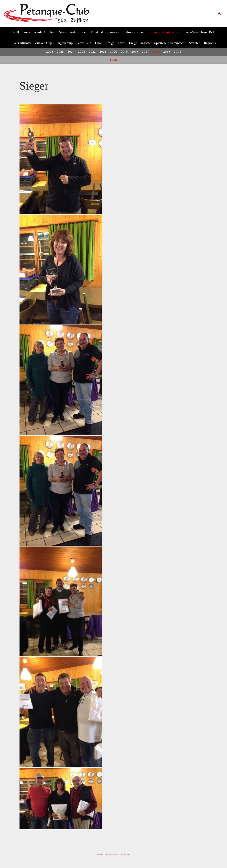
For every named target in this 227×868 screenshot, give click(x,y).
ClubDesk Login (126, 854)
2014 (177, 52)
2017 (145, 52)
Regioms (210, 43)
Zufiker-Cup (43, 43)
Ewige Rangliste (140, 43)
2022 (92, 52)
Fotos (122, 43)
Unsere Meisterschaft (165, 33)
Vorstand (97, 33)
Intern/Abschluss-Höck (199, 33)
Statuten (195, 43)
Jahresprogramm (136, 33)
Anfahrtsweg (79, 33)
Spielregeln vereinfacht (170, 43)
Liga (98, 43)
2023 (82, 52)
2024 (71, 52)
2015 (167, 52)
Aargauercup (64, 43)
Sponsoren (114, 33)
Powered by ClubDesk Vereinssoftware (108, 854)
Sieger (114, 60)
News (63, 33)
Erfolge (109, 43)
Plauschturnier (21, 43)
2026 (50, 52)
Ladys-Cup (84, 43)
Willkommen (21, 33)
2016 (156, 52)
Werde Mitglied (44, 33)
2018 (135, 52)
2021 (103, 52)
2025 (60, 52)
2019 (124, 52)
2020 (113, 52)
